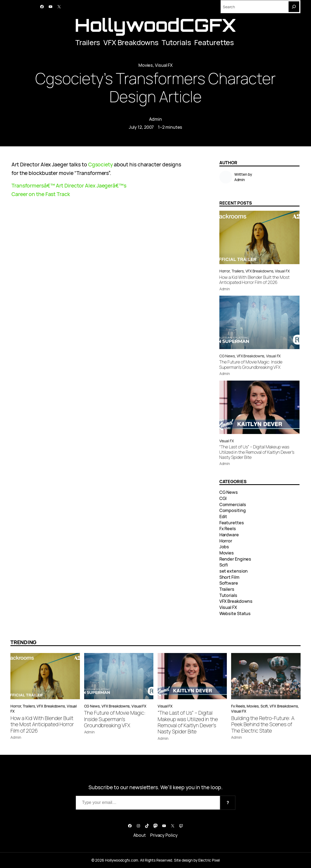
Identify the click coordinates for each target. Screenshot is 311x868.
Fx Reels (228, 529)
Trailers (88, 42)
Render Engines (235, 559)
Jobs (224, 547)
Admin (155, 119)
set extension (234, 571)
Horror (225, 271)
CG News (227, 356)
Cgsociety (100, 164)
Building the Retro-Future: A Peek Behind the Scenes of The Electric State (263, 724)
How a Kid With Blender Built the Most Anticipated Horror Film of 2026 (254, 280)
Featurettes (214, 42)
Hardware (229, 535)
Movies (146, 65)
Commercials (233, 505)
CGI (223, 498)
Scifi (224, 565)
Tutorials (176, 42)
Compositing (233, 510)
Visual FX (164, 65)
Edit (223, 517)
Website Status (235, 613)
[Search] (294, 7)
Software (229, 583)
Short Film (229, 577)
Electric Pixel (209, 860)
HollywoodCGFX (156, 25)
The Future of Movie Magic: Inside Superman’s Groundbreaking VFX (251, 365)
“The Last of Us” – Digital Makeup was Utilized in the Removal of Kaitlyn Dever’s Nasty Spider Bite (257, 452)
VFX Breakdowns (131, 42)
